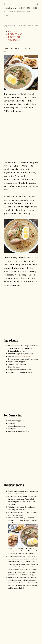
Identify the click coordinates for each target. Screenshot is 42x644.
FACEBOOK (14, 31)
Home (6, 16)
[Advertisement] (21, 136)
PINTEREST (14, 37)
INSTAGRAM (15, 34)
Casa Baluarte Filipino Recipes (20, 8)
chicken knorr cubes (22, 356)
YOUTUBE (13, 40)
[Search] (37, 4)
